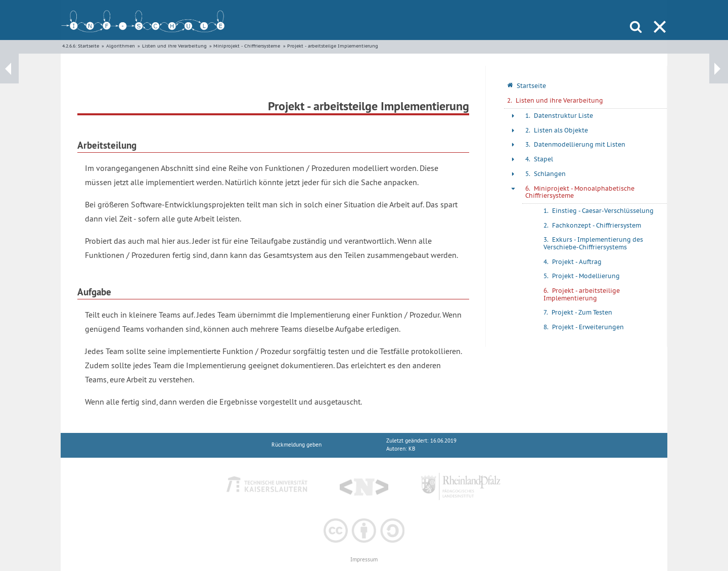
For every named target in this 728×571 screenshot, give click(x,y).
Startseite (88, 46)
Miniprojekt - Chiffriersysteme (247, 46)
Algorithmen (121, 46)
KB (412, 449)
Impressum (364, 560)
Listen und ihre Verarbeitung (174, 46)
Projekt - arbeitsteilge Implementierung (333, 46)
